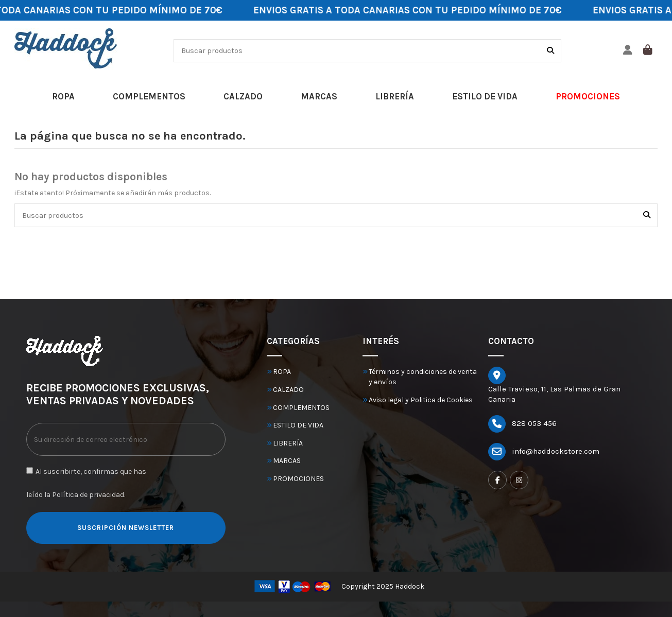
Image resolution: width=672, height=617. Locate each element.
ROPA (282, 372)
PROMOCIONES (298, 479)
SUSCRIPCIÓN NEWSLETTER (126, 528)
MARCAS (287, 461)
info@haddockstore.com (556, 451)
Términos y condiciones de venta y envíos (423, 377)
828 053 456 (534, 423)
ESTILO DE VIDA (298, 425)
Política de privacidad (88, 495)
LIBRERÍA (288, 443)
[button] (63, 97)
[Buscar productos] (550, 51)
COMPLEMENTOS (301, 408)
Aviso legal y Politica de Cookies (421, 400)
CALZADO (288, 390)
